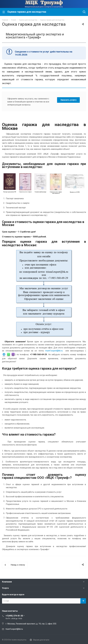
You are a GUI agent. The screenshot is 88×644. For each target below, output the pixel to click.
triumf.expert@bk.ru (54, 351)
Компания (7, 582)
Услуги (5, 588)
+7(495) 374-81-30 (14, 616)
